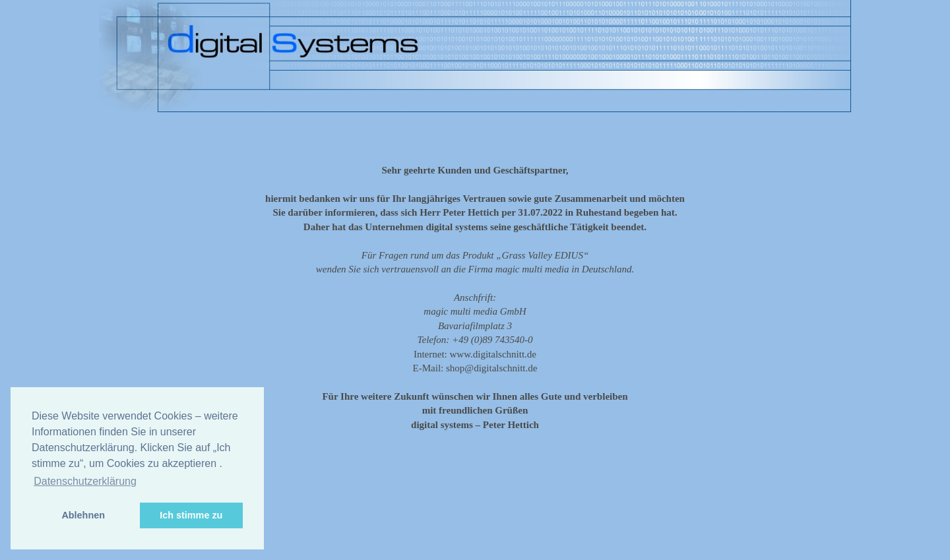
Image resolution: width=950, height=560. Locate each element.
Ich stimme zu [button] (191, 515)
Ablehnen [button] (83, 515)
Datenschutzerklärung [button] (85, 481)
